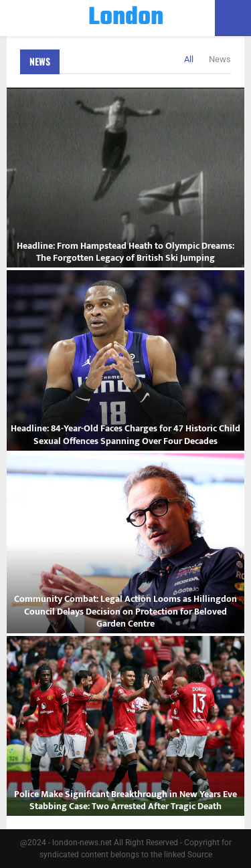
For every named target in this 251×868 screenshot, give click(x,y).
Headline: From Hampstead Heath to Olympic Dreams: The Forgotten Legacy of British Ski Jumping (125, 252)
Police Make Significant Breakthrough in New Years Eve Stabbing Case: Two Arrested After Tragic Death (125, 800)
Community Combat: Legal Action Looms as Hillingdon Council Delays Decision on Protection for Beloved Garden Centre (125, 611)
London (126, 18)
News (40, 61)
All (189, 59)
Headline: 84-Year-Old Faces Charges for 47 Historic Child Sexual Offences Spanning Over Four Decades (125, 434)
